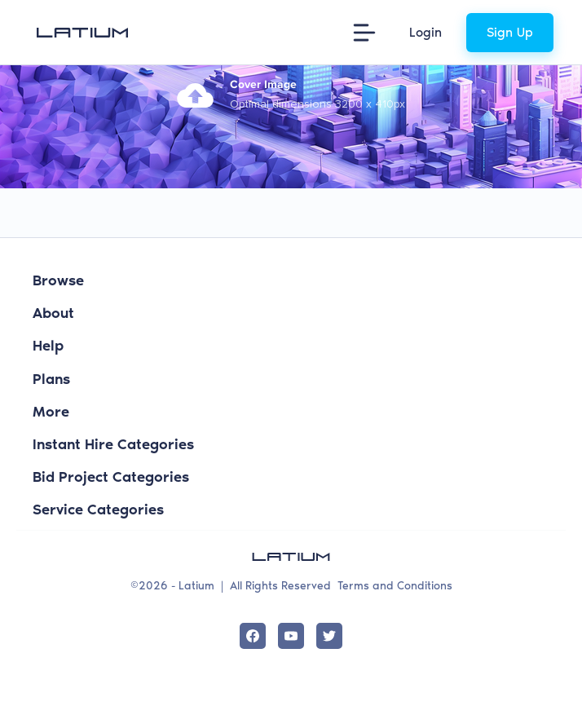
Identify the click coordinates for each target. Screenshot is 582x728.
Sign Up (510, 32)
